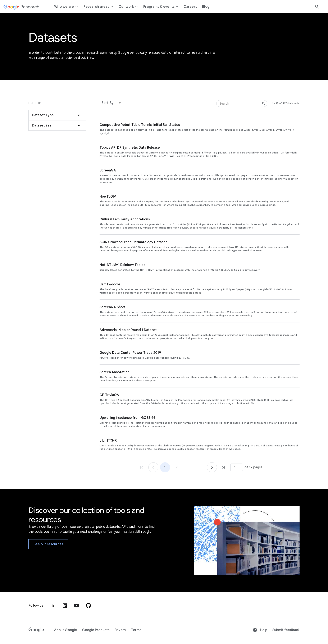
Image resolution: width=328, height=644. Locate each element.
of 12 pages (254, 467)
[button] (112, 103)
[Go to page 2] (212, 467)
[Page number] (237, 467)
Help (260, 630)
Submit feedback (286, 630)
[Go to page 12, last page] (224, 467)
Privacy (120, 630)
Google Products (96, 630)
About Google (66, 630)
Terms (136, 630)
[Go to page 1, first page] (142, 467)
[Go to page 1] (153, 467)
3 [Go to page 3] (188, 467)
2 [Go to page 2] (177, 467)
